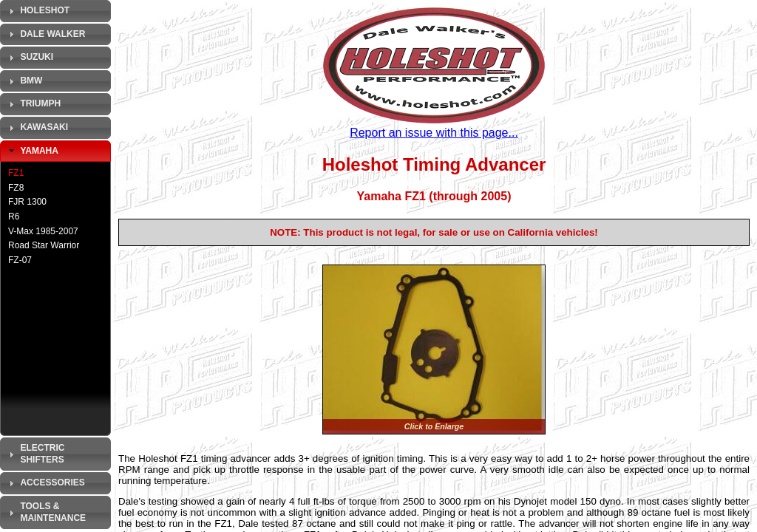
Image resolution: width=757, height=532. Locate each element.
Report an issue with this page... (434, 133)
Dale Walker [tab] (45, 34)
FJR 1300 (27, 202)
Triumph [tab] (33, 104)
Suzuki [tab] (29, 58)
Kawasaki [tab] (37, 128)
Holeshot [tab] (37, 11)
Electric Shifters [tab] (35, 454)
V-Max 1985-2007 (43, 231)
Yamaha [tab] (32, 151)
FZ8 (16, 188)
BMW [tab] (24, 81)
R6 (14, 216)
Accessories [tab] (45, 483)
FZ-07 (20, 260)
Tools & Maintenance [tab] (45, 512)
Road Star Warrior (44, 245)
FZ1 (16, 173)
